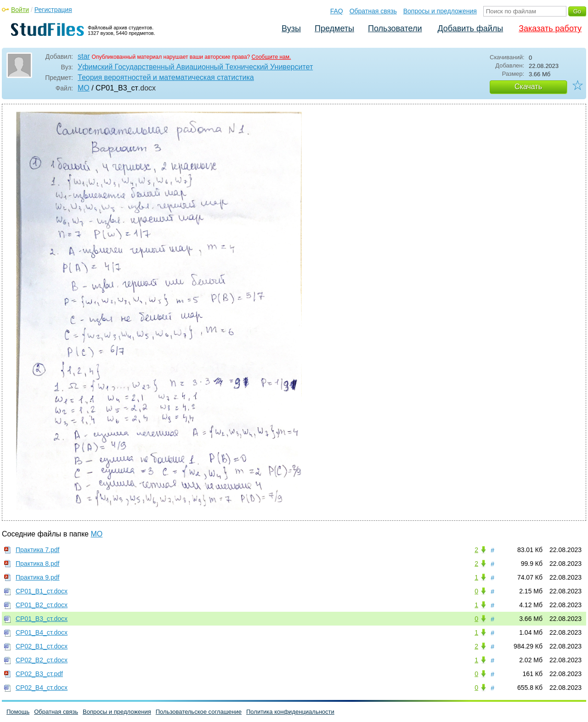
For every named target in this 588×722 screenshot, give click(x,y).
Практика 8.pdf (37, 564)
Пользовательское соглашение (199, 712)
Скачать (528, 87)
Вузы (291, 28)
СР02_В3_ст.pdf (39, 674)
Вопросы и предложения (440, 11)
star (84, 56)
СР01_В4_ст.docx (42, 632)
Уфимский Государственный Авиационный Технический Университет (195, 67)
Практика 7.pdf (37, 550)
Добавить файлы (470, 28)
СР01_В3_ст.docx (42, 619)
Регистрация (53, 10)
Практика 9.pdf (37, 577)
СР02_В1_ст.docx (42, 646)
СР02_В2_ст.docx (42, 660)
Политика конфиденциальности (290, 712)
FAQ (337, 11)
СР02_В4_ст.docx (42, 688)
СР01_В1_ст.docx (42, 591)
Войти (20, 10)
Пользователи (395, 28)
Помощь (18, 712)
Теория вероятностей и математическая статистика (166, 77)
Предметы (334, 28)
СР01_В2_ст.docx (42, 605)
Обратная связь (373, 11)
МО (84, 88)
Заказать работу (550, 28)
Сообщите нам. (271, 57)
